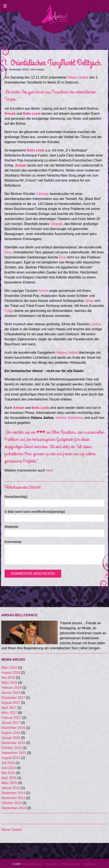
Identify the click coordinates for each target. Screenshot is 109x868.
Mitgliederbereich (70, 864)
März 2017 (9, 713)
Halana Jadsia (78, 77)
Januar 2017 (11, 723)
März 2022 (9, 668)
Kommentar (13, 542)
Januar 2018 (11, 693)
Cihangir (43, 194)
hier (49, 470)
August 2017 (11, 703)
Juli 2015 (8, 763)
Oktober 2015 (11, 748)
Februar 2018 (11, 688)
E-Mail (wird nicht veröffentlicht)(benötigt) (35, 512)
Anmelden (51, 864)
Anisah (40, 69)
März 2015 (9, 783)
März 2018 (9, 683)
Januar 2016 (11, 738)
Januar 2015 (11, 788)
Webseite (11, 527)
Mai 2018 (8, 678)
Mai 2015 (8, 773)
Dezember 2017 (13, 698)
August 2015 (11, 758)
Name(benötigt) (16, 497)
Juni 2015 (8, 768)
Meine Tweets (11, 830)
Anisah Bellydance (33, 864)
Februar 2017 (11, 718)
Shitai (89, 301)
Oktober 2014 (11, 803)
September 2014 (14, 808)
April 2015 (9, 778)
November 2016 (13, 728)
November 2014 (13, 798)
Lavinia (96, 324)
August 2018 (11, 673)
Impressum (91, 864)
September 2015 (14, 753)
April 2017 (9, 708)
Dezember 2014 (13, 793)
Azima (43, 291)
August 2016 (11, 733)
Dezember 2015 (13, 743)
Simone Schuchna (69, 418)
